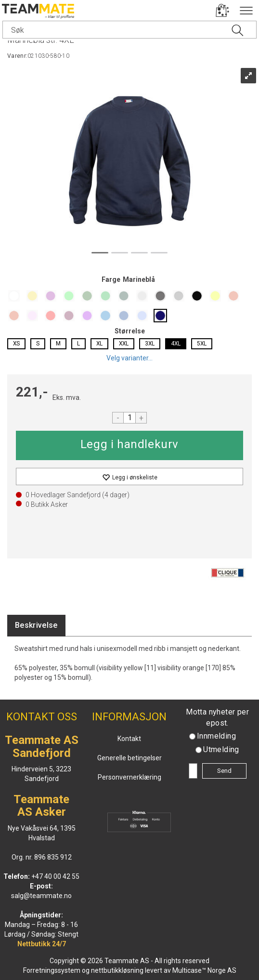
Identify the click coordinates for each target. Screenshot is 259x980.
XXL (124, 344)
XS (16, 344)
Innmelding (216, 736)
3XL (150, 344)
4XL (176, 344)
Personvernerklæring (129, 777)
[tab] (36, 626)
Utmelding (221, 749)
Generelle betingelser (129, 758)
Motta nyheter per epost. (217, 717)
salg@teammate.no (41, 896)
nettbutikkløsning (117, 970)
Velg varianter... (129, 358)
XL (99, 344)
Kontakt (129, 739)
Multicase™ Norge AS (204, 970)
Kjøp (129, 445)
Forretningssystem (52, 970)
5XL (202, 344)
